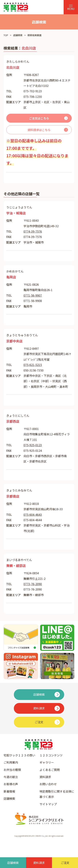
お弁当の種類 (12, 770)
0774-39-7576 (33, 231)
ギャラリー (47, 762)
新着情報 (9, 791)
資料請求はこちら (39, 130)
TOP (6, 35)
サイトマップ (48, 804)
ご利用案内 (11, 762)
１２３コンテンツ (51, 755)
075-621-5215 (33, 365)
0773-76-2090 (33, 584)
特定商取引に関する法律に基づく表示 (57, 794)
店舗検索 (18, 35)
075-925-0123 (33, 445)
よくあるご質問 (50, 770)
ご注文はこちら (39, 118)
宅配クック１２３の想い (19, 755)
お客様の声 (11, 784)
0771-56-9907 (33, 295)
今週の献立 (11, 777)
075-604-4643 (33, 515)
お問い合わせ (48, 784)
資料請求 (45, 777)
